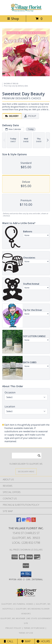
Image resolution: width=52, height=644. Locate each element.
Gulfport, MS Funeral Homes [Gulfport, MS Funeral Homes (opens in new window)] (17, 604)
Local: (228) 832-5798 (26, 543)
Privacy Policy (14, 628)
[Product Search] (27, 456)
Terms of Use (26, 633)
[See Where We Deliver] (26, 471)
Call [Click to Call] (9, 641)
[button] (26, 574)
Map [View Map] (26, 641)
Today (31, 129)
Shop (13, 19)
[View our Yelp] (34, 521)
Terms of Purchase (34, 628)
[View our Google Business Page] (24, 521)
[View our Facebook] (19, 521)
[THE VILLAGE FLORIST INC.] (26, 11)
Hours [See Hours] (43, 641)
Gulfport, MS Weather (13, 618)
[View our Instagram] (29, 521)
